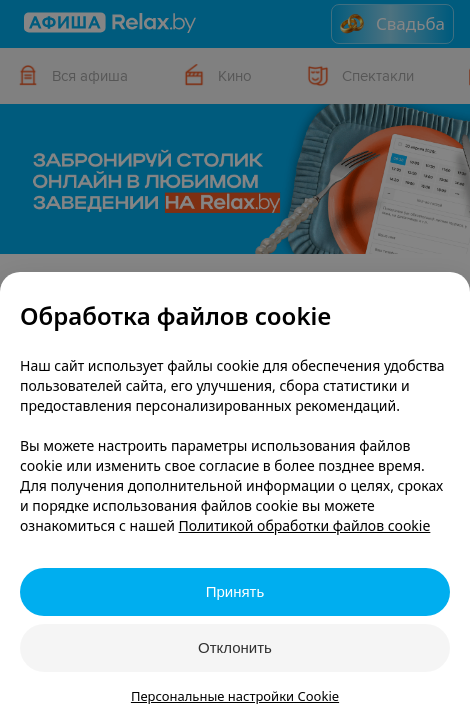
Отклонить (235, 647)
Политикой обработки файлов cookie (305, 525)
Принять (235, 591)
